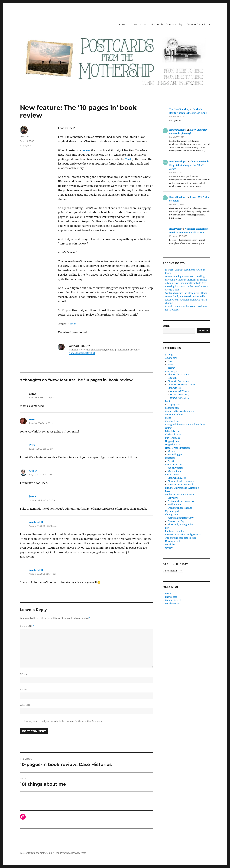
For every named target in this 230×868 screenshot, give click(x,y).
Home (122, 25)
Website (25, 705)
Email (24, 689)
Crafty (168, 418)
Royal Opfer (175, 229)
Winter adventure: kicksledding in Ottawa (186, 293)
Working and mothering (180, 508)
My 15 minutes (175, 471)
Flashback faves (173, 435)
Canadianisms (172, 408)
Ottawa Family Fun (177, 478)
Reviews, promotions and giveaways (183, 535)
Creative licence (173, 421)
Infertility (170, 458)
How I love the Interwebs (178, 448)
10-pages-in (26, 145)
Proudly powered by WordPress (70, 853)
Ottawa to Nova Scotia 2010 (181, 385)
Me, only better (175, 468)
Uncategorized (173, 541)
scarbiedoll (36, 522)
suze (32, 419)
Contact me (138, 25)
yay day (169, 548)
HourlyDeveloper (178, 130)
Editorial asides (173, 431)
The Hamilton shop (179, 109)
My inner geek (172, 511)
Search (166, 326)
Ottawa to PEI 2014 (180, 391)
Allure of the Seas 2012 (179, 375)
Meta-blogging (175, 455)
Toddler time (174, 505)
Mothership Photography (166, 25)
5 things (169, 355)
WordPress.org (173, 604)
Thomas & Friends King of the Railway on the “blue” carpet (189, 165)
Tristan (171, 368)
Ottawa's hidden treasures (181, 481)
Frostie (171, 461)
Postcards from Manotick (181, 485)
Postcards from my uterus (181, 501)
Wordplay (170, 545)
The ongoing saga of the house (181, 538)
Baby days (173, 498)
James (33, 496)
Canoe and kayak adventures (179, 411)
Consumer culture (174, 415)
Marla (129, 159)
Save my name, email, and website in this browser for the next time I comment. (64, 721)
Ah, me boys (171, 358)
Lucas (171, 361)
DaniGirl (24, 137)
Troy (32, 445)
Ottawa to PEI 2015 (180, 395)
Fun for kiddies (173, 438)
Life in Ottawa (172, 475)
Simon (171, 365)
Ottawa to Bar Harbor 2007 (181, 381)
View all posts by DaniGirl (82, 353)
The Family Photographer (181, 525)
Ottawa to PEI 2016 (180, 398)
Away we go (171, 371)
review (86, 150)
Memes (171, 451)
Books (168, 401)
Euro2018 (172, 378)
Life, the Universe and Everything (182, 488)
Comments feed (173, 600)
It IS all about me (174, 465)
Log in (168, 594)
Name (24, 674)
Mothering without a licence (179, 495)
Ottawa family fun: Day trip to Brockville (185, 296)
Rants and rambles (175, 531)
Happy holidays (173, 445)
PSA (167, 528)
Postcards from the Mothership (36, 853)
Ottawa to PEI (174, 388)
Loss (168, 491)
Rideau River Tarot (199, 25)
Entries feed (171, 597)
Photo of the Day (176, 521)
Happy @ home (173, 441)
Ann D (33, 471)
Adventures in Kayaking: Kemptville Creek (186, 283)
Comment (27, 626)
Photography (172, 515)
